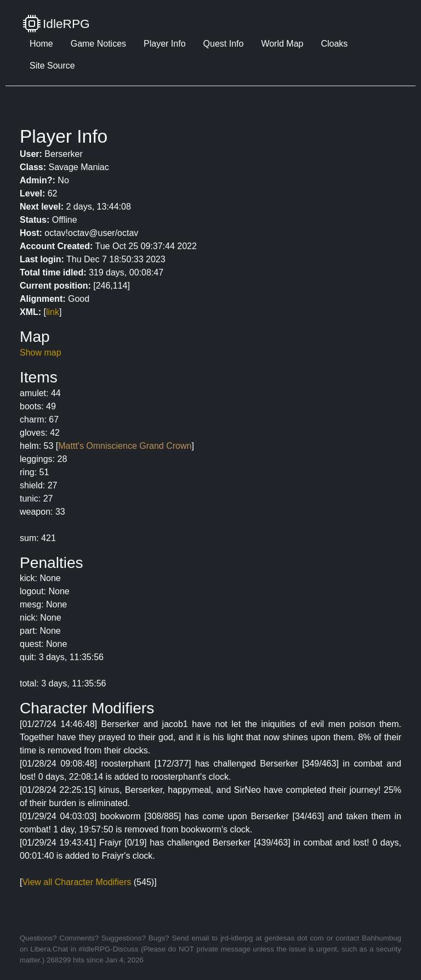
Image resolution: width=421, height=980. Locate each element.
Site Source (52, 66)
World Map (282, 44)
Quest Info (224, 44)
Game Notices (98, 44)
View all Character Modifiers (76, 882)
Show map (41, 353)
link (53, 312)
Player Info (164, 44)
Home (41, 44)
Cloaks (334, 44)
